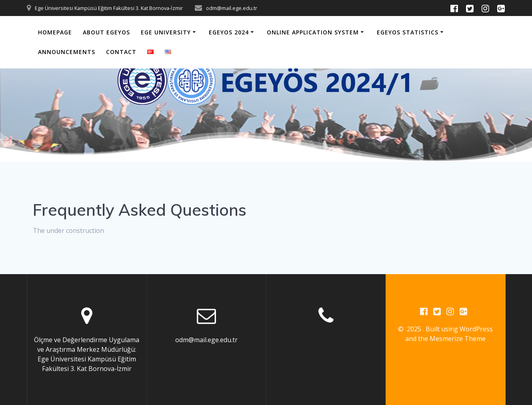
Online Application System (313, 32)
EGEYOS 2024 (229, 32)
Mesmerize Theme (458, 339)
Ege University (166, 32)
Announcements (67, 52)
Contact (121, 52)
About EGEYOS (106, 32)
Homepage (55, 32)
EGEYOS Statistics (408, 32)
